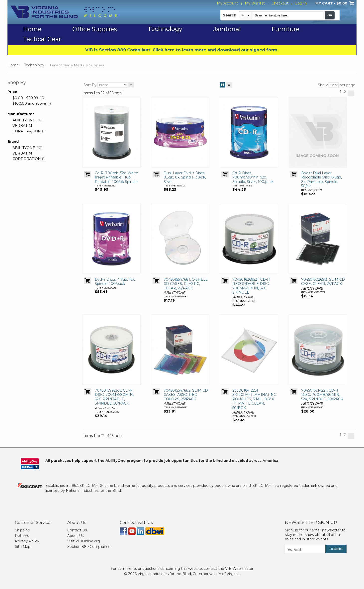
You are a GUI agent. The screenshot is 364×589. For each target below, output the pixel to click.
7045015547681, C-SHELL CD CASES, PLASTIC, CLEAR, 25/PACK (186, 284)
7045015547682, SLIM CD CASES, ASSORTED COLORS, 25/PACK (186, 395)
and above (29, 103)
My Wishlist (255, 3)
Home (13, 65)
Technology (34, 65)
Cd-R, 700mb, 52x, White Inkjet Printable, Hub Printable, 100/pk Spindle (116, 177)
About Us (75, 536)
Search (230, 15)
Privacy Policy (27, 541)
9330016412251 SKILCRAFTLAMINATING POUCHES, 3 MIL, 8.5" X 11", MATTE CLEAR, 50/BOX (254, 399)
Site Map (23, 547)
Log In (301, 3)
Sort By (90, 85)
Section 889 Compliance (89, 547)
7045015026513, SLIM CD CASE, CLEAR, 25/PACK (323, 282)
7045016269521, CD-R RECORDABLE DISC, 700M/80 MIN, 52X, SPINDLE (251, 286)
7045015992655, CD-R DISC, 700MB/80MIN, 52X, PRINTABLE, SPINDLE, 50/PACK (114, 397)
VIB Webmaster (239, 569)
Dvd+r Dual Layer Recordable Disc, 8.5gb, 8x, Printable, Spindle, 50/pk (321, 180)
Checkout (280, 3)
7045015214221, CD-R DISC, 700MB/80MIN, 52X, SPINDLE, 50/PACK (322, 395)
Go (330, 15)
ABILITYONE (24, 120)
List (229, 84)
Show (323, 85)
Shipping (23, 530)
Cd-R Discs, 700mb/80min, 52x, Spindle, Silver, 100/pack (253, 177)
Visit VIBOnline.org (84, 541)
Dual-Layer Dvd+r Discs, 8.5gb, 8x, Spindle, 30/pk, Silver (185, 177)
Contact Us (77, 530)
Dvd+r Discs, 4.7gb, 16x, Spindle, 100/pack (115, 282)
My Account (227, 3)
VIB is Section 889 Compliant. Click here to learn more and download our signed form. (182, 50)
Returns (22, 536)
